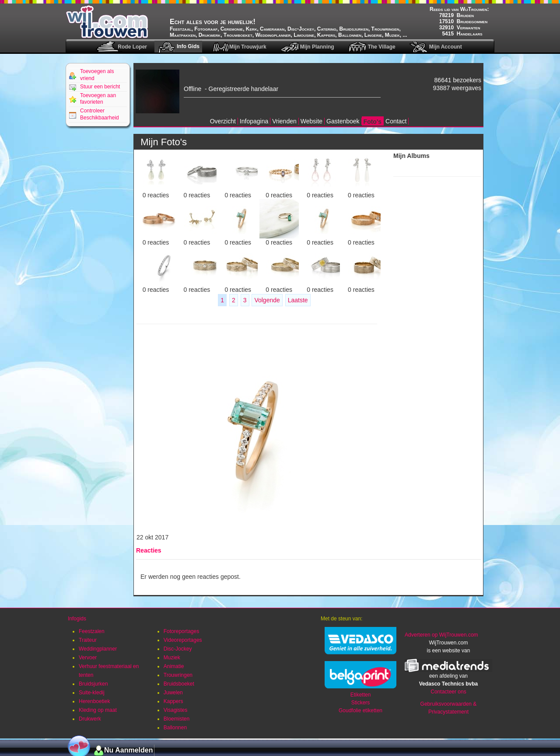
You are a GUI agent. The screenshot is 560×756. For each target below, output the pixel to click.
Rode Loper (132, 47)
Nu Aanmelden (128, 750)
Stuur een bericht (100, 87)
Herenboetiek (94, 701)
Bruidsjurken (93, 684)
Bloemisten (177, 719)
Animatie (174, 666)
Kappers (173, 701)
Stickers (361, 703)
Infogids (77, 619)
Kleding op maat (98, 710)
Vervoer (88, 658)
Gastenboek (343, 121)
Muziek (172, 658)
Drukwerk (90, 719)
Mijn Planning (317, 47)
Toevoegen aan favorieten (98, 99)
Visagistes (175, 710)
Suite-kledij (92, 693)
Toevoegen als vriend (97, 75)
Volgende (267, 300)
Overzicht (223, 121)
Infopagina (254, 121)
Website (311, 121)
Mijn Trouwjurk (248, 47)
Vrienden (284, 121)
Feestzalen (92, 631)
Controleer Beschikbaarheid (100, 114)
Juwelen (173, 693)
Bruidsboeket (179, 684)
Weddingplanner (98, 649)
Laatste (298, 300)
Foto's (373, 122)
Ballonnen (175, 728)
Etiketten (361, 695)
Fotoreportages (181, 631)
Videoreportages (183, 640)
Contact (396, 121)
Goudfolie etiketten (360, 710)
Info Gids (188, 46)
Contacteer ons (448, 692)
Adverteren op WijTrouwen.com (441, 635)
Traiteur (88, 640)
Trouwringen (178, 675)
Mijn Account (446, 47)
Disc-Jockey (178, 649)
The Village (382, 47)
